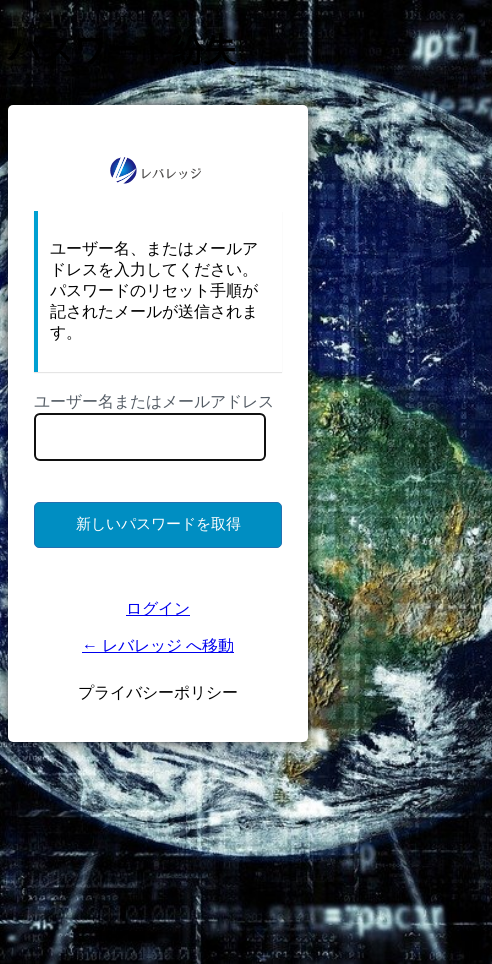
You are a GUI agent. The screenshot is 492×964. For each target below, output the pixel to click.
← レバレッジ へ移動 (158, 645)
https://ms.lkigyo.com (158, 170)
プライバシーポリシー (158, 692)
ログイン (158, 608)
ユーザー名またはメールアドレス (154, 401)
